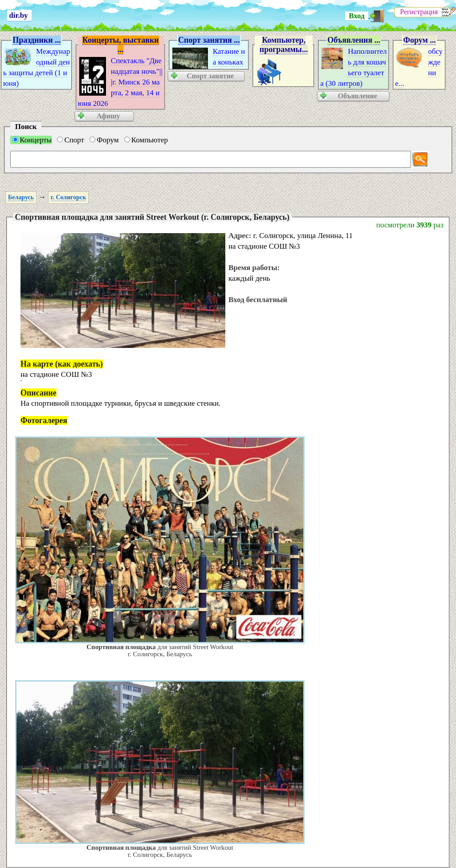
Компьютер (146, 140)
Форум (104, 140)
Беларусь (21, 197)
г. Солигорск (69, 197)
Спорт (71, 140)
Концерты (32, 140)
